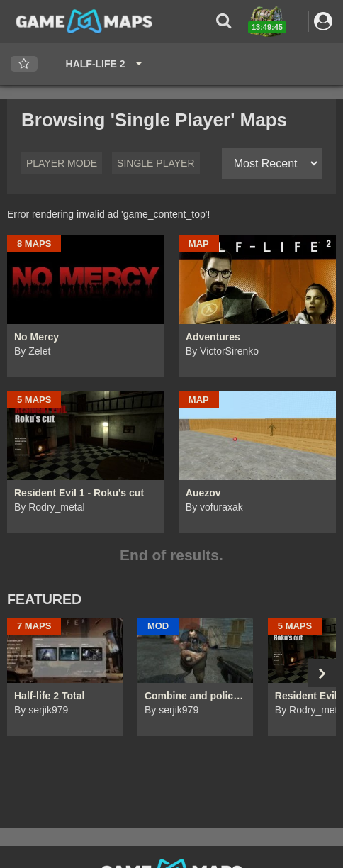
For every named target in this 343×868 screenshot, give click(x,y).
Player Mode (62, 163)
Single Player (156, 163)
